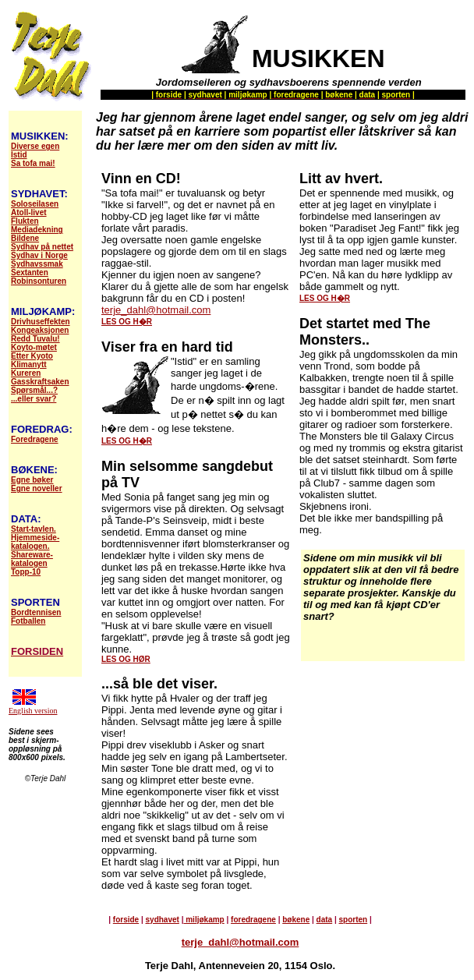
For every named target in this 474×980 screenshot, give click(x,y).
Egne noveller (37, 488)
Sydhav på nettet (42, 247)
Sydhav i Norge (39, 255)
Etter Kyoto (32, 356)
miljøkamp (203, 920)
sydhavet (163, 920)
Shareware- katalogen (32, 559)
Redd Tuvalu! (35, 339)
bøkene (296, 920)
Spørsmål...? (34, 390)
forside (126, 920)
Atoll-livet (29, 212)
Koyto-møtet (34, 347)
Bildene (25, 238)
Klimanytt (29, 364)
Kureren (26, 373)
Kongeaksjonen (40, 330)
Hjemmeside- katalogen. (35, 542)
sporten (354, 920)
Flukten (25, 221)
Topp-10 (26, 572)
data (325, 920)
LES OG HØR (126, 659)
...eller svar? (34, 399)
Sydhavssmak (37, 264)
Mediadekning (37, 230)
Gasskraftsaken (40, 382)
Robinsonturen (39, 281)
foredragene (253, 920)
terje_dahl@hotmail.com (156, 310)
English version (33, 711)
